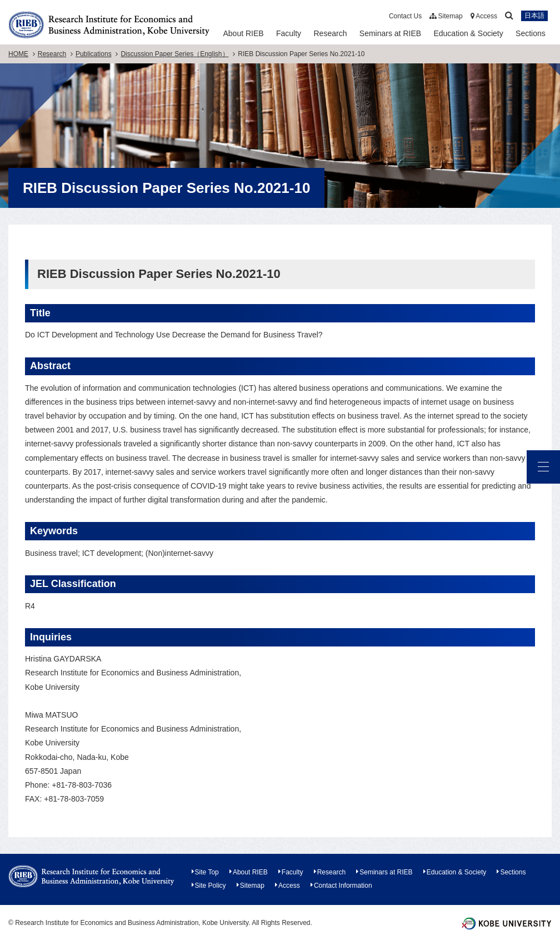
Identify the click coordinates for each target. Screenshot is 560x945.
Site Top (207, 872)
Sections (531, 33)
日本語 (534, 16)
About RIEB (243, 33)
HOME (18, 54)
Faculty (289, 33)
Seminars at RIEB (390, 33)
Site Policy (211, 886)
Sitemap (446, 16)
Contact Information (343, 886)
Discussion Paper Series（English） (174, 54)
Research (331, 33)
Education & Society (468, 33)
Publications (94, 54)
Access (484, 16)
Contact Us (405, 16)
